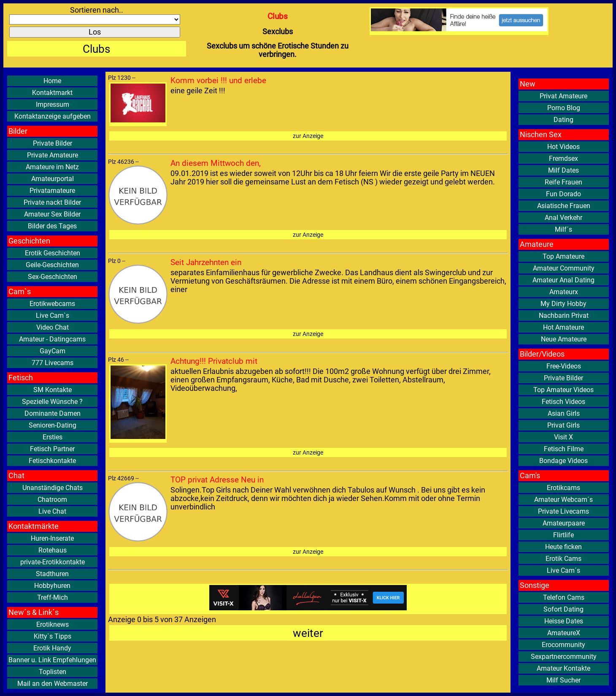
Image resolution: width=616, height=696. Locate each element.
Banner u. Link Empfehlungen (52, 660)
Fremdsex (563, 158)
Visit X (563, 437)
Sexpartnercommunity (564, 657)
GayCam (53, 351)
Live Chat (52, 511)
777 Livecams (53, 363)
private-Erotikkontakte (53, 562)
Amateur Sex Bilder (52, 214)
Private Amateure (53, 155)
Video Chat (53, 327)
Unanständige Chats (53, 488)
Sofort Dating (563, 609)
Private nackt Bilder (52, 202)
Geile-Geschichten (52, 265)
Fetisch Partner (52, 449)
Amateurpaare (564, 523)
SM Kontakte (53, 390)
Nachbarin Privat (564, 316)
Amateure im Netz (52, 167)
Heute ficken (563, 547)
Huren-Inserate (52, 538)
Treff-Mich (53, 597)
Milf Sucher (563, 680)
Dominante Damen (53, 413)
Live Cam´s (563, 570)
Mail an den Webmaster (53, 684)
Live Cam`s (53, 316)
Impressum (53, 104)
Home (52, 81)
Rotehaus (53, 550)
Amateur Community (564, 268)
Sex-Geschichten (53, 277)
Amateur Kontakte (563, 668)
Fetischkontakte (52, 461)
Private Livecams (563, 511)
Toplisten (53, 672)
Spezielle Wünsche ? (52, 402)
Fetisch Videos (563, 402)
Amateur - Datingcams (52, 339)
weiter (308, 633)
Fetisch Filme (564, 449)
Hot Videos (563, 147)
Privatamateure (52, 191)
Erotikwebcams (52, 304)
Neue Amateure (564, 339)
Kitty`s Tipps (53, 636)
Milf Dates (563, 170)
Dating (563, 120)
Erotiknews (53, 624)
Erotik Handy (52, 648)
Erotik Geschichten (53, 253)
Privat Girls (563, 425)
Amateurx (564, 292)
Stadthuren (52, 574)
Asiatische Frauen (564, 206)
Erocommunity (563, 645)
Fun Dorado (563, 194)
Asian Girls (564, 413)
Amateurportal (53, 179)
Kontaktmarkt (52, 93)
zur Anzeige (308, 136)
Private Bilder (53, 143)
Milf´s (563, 229)
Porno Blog (564, 108)
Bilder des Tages (52, 226)
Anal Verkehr (563, 218)
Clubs (96, 49)
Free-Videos (564, 366)
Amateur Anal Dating (563, 280)
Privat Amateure (563, 96)
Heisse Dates (564, 621)
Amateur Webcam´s (563, 500)
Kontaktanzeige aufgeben (53, 116)
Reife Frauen (563, 182)
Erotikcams (563, 488)
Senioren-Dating (53, 425)
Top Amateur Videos (563, 390)
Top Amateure (563, 256)
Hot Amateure (563, 327)
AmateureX (564, 633)
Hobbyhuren (52, 586)
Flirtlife (563, 535)
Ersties (53, 437)
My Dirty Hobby (563, 304)
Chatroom (52, 500)
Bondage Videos (563, 461)
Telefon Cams (564, 597)
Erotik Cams (563, 559)
